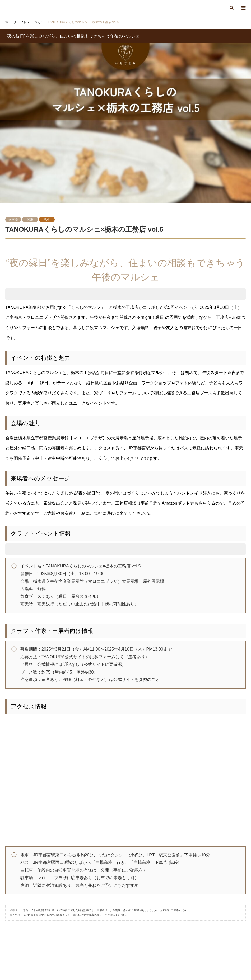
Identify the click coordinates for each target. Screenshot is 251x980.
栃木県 (13, 219)
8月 (47, 219)
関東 (30, 219)
